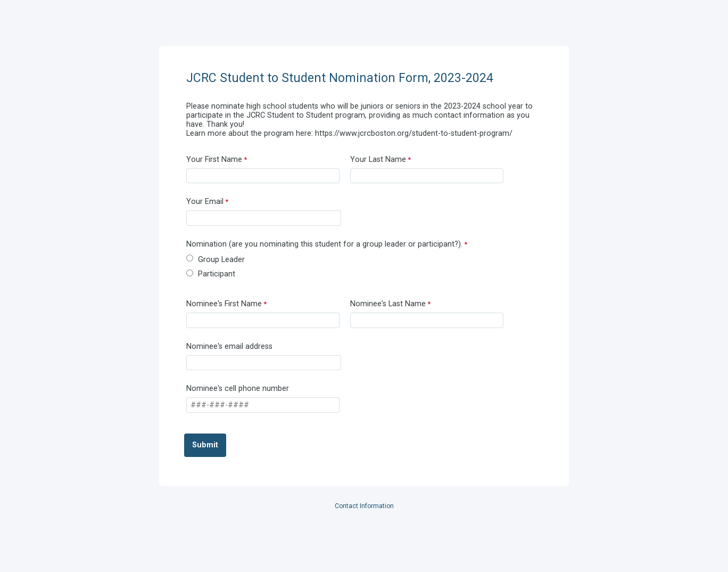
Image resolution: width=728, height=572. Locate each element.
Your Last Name (378, 160)
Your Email (205, 202)
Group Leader (221, 260)
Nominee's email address (229, 346)
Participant (217, 274)
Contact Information (364, 506)
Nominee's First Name (224, 304)
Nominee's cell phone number (238, 389)
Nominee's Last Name (388, 304)
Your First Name (214, 160)
